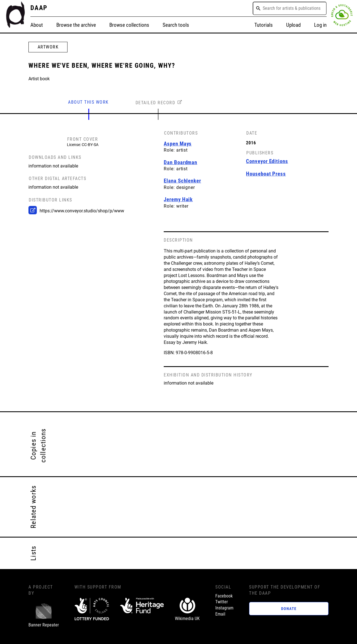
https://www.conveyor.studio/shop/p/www (82, 211)
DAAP (39, 8)
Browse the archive (76, 25)
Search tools (176, 25)
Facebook (224, 596)
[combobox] (290, 8)
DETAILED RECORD (155, 103)
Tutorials (264, 25)
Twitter (222, 602)
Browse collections (129, 25)
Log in (320, 25)
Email (220, 614)
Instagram (224, 608)
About (37, 25)
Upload (293, 25)
